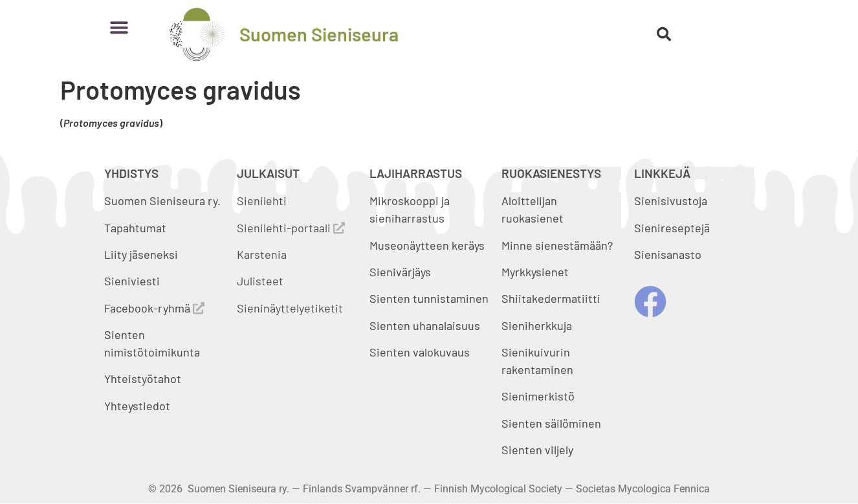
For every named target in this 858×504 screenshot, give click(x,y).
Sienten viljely (537, 450)
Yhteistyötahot (143, 378)
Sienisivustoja (671, 201)
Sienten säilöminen (551, 423)
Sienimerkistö (538, 396)
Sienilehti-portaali (291, 228)
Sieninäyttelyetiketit (290, 308)
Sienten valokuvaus (420, 352)
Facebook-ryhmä (154, 308)
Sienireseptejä (672, 228)
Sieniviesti (133, 281)
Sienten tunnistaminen (429, 298)
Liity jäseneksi (141, 254)
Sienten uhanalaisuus (425, 325)
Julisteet (260, 281)
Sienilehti (262, 201)
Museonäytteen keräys (427, 245)
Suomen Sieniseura (319, 34)
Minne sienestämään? (557, 245)
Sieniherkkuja (537, 325)
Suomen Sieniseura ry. (162, 201)
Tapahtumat (135, 228)
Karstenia (262, 254)
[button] (119, 27)
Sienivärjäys (400, 272)
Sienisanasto (668, 254)
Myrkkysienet (535, 272)
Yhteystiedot (137, 406)
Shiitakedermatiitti (551, 298)
